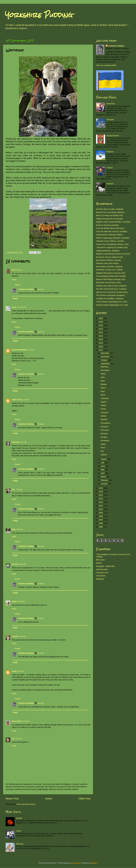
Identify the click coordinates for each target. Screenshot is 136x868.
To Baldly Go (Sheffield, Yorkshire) (110, 299)
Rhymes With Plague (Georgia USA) (111, 279)
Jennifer (15, 636)
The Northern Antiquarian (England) (110, 295)
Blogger (94, 863)
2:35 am (31, 350)
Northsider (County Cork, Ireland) (109, 270)
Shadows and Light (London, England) (111, 286)
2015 (101, 492)
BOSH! (99, 563)
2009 (101, 513)
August (104, 459)
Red (13, 270)
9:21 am (41, 289)
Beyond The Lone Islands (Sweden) (110, 212)
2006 (101, 523)
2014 (101, 495)
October (104, 360)
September (106, 364)
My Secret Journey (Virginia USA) (109, 257)
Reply (14, 280)
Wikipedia (100, 579)
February (105, 480)
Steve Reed (17, 721)
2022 (101, 332)
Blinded (104, 384)
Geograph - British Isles (105, 566)
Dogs (103, 391)
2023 (101, 329)
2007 (101, 520)
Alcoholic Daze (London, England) (110, 209)
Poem (103, 448)
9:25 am (41, 374)
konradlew (76, 863)
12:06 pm (21, 602)
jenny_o (15, 307)
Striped (103, 402)
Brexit (103, 395)
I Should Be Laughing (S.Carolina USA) (112, 247)
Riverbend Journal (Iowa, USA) (108, 283)
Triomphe (110, 120)
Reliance (110, 152)
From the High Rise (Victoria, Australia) (112, 232)
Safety (103, 374)
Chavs (19, 831)
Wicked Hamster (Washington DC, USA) (112, 305)
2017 (101, 350)
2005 (101, 527)
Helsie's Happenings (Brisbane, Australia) (113, 238)
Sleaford (104, 420)
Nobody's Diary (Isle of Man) (107, 263)
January (104, 484)
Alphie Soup (17, 400)
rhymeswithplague (20, 350)
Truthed (109, 168)
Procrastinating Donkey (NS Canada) (111, 276)
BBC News (100, 560)
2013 (101, 499)
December (105, 353)
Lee (13, 739)
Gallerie (104, 455)
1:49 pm (23, 636)
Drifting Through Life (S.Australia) (109, 219)
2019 (101, 343)
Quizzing (104, 434)
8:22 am (23, 564)
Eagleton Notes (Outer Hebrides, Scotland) (113, 222)
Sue (13, 489)
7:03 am (19, 489)
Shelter (103, 405)
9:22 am (41, 332)
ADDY (14, 602)
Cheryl (103, 409)
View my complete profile (106, 65)
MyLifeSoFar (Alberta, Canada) (108, 260)
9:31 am (41, 546)
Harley (103, 444)
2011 (101, 506)
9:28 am (41, 469)
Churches (104, 413)
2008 (101, 516)
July (103, 463)
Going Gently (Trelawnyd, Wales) (109, 235)
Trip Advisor (101, 576)
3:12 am (19, 739)
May (103, 470)
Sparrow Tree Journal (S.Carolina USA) (112, 292)
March (104, 477)
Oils (102, 451)
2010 (101, 509)
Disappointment (113, 136)
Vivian (14, 671)
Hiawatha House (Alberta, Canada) (110, 241)
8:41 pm (41, 703)
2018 (101, 347)
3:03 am (26, 400)
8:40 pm (41, 618)
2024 (101, 325)
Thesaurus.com (102, 573)
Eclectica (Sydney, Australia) (107, 225)
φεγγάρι (19, 818)
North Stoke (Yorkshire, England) (109, 267)
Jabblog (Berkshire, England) (108, 251)
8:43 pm (41, 653)
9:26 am (41, 424)
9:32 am (41, 584)
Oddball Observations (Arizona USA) (111, 273)
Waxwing (20, 844)
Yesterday (104, 398)
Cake (103, 377)
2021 (101, 336)
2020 (101, 339)
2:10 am (19, 270)
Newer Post (12, 799)
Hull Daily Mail (102, 569)
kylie (14, 529)
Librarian (16, 442)
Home (49, 799)
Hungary (104, 437)
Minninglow (105, 370)
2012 (101, 502)
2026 (101, 318)
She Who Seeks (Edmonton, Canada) (111, 289)
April (103, 473)
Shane (103, 388)
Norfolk (103, 416)
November (105, 357)
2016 (101, 488)
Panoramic (105, 430)
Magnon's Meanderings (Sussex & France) (113, 254)
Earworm (110, 184)
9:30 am (41, 509)
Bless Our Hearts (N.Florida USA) (109, 215)
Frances (15, 564)
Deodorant (111, 104)
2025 (101, 322)
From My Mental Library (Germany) (110, 228)
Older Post (85, 799)
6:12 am (23, 442)
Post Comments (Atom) (26, 804)
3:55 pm (21, 671)
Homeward (105, 441)
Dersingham (105, 423)
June (103, 466)
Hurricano (104, 427)
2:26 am (22, 307)
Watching (104, 367)
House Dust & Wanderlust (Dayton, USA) (112, 244)
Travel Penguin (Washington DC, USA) (112, 302)
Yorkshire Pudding (39, 15)
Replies (17, 285)
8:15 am (20, 529)
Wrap (103, 381)
